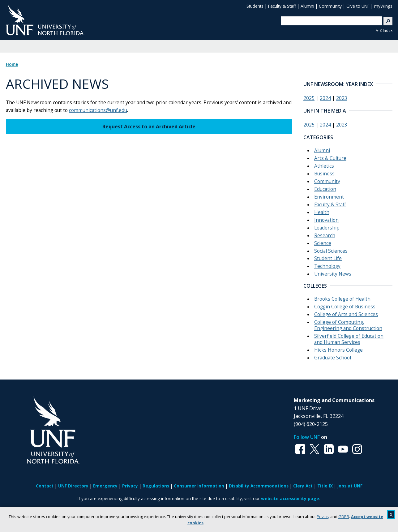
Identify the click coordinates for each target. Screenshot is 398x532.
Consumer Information (199, 486)
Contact (45, 486)
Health (322, 212)
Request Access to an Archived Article (149, 127)
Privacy (323, 517)
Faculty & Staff (282, 6)
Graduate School (333, 358)
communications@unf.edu (98, 110)
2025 (309, 98)
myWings (383, 6)
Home (12, 64)
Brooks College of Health (342, 299)
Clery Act (303, 486)
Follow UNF (307, 437)
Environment (329, 197)
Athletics (324, 166)
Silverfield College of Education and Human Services (349, 339)
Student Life (328, 258)
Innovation (326, 220)
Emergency (105, 486)
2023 (342, 98)
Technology (327, 266)
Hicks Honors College (338, 350)
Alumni (307, 6)
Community (330, 6)
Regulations (156, 486)
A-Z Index (384, 30)
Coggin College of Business (345, 307)
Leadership (327, 228)
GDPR (344, 517)
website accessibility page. (291, 498)
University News (333, 274)
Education (325, 189)
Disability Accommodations (259, 486)
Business (324, 174)
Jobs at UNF (350, 486)
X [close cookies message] (391, 515)
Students (255, 6)
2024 (325, 98)
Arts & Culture (330, 158)
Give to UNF (358, 6)
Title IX (325, 486)
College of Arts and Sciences (346, 314)
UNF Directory (73, 486)
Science (323, 243)
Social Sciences (331, 251)
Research (325, 236)
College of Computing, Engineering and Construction (348, 325)
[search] (329, 21)
